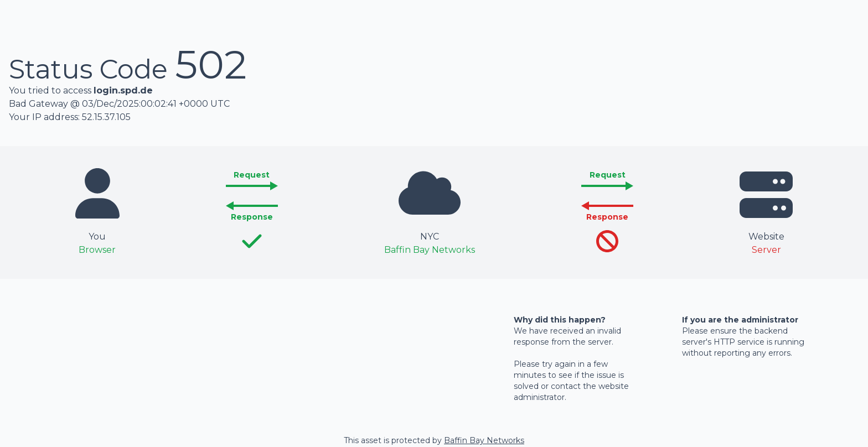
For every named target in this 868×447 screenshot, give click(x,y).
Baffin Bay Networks (484, 440)
